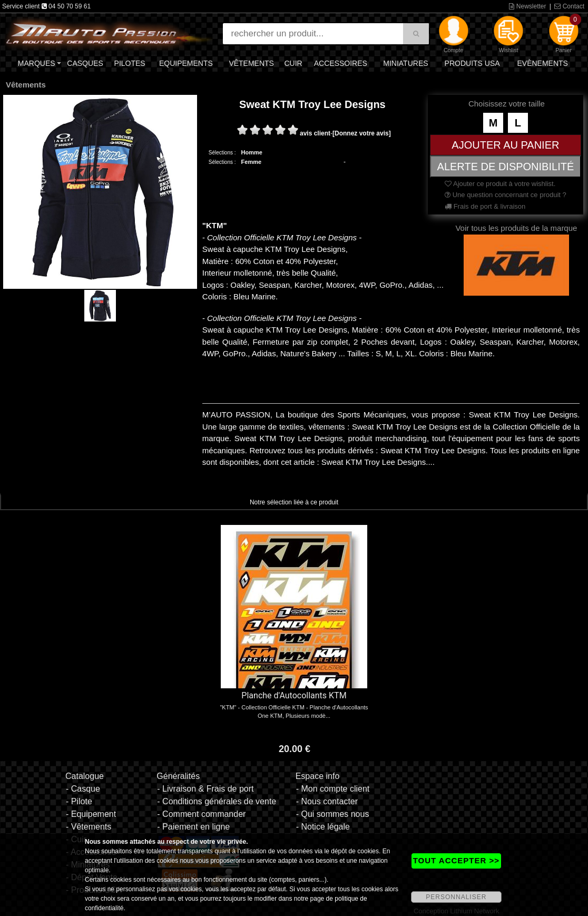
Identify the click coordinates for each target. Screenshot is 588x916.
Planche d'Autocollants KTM (294, 695)
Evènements (542, 63)
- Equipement (91, 814)
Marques (37, 63)
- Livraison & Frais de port (205, 789)
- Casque (83, 789)
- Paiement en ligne (193, 827)
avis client (315, 133)
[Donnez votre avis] (362, 133)
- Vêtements (89, 827)
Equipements (186, 63)
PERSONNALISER (456, 897)
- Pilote (79, 801)
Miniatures (405, 63)
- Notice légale (323, 827)
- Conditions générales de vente (217, 801)
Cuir (293, 63)
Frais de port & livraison (485, 206)
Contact (569, 6)
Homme (252, 152)
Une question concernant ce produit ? (506, 195)
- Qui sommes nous (333, 814)
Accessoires (341, 63)
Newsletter (527, 6)
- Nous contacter (327, 801)
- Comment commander (201, 814)
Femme (252, 162)
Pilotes (130, 63)
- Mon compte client (333, 789)
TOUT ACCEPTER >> (456, 860)
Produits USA (472, 63)
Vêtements (251, 63)
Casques (85, 63)
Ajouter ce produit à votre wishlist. (500, 184)
